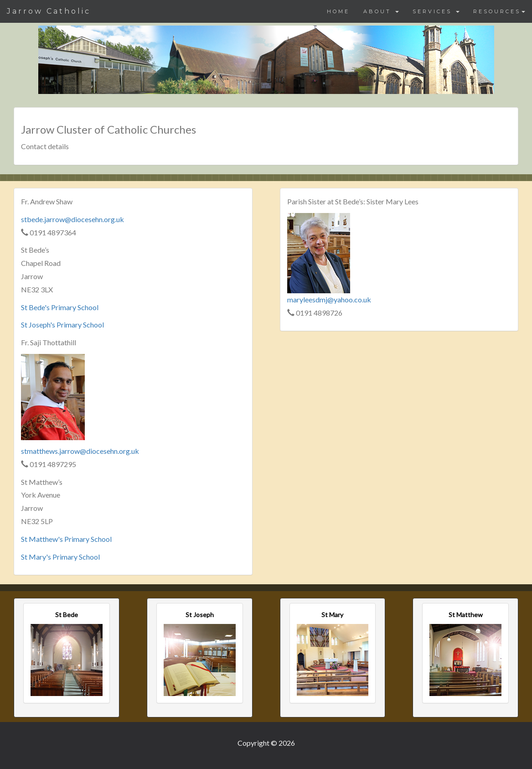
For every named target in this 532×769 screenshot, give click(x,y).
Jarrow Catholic (49, 11)
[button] (67, 658)
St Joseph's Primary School (62, 325)
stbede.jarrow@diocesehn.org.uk (72, 219)
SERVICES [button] (436, 11)
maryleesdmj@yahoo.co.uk (329, 299)
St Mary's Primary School (60, 557)
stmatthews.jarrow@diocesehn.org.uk (80, 451)
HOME (338, 11)
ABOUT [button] (381, 11)
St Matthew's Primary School (66, 539)
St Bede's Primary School (60, 307)
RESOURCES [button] (499, 11)
